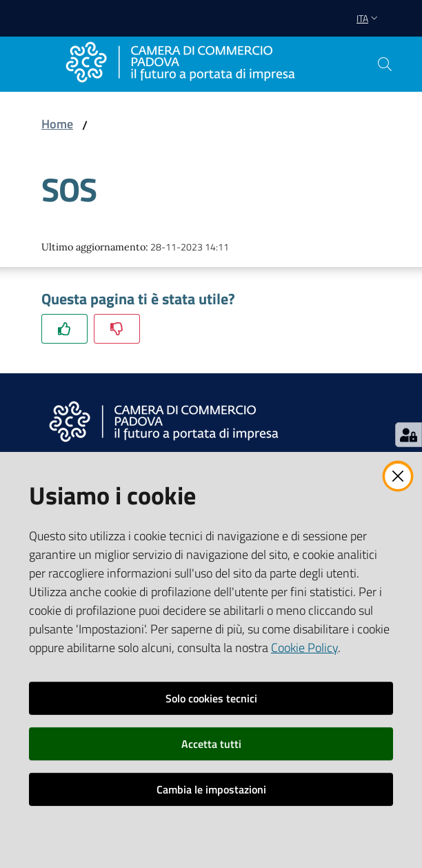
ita (369, 18)
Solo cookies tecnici (211, 698)
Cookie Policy (304, 648)
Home (57, 124)
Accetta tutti (211, 744)
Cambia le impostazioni (211, 789)
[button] (385, 64)
